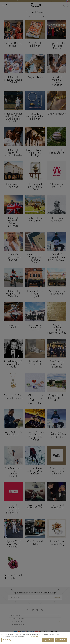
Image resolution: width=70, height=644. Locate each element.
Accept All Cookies (48, 640)
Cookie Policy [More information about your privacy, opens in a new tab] (35, 636)
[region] (35, 638)
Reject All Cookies (61, 640)
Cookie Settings (7, 640)
